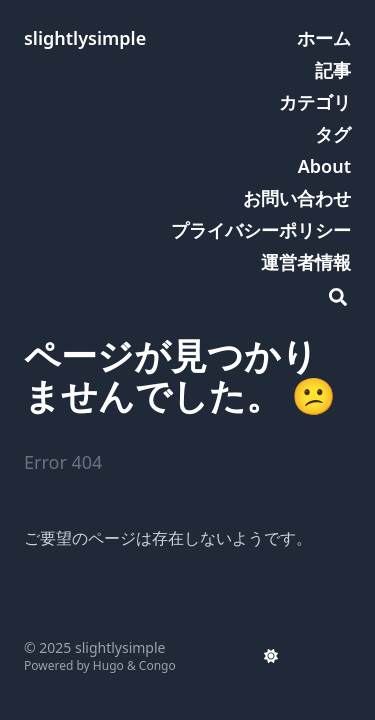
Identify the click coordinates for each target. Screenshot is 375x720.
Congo (157, 665)
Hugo (108, 665)
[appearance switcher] (271, 656)
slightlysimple (85, 38)
